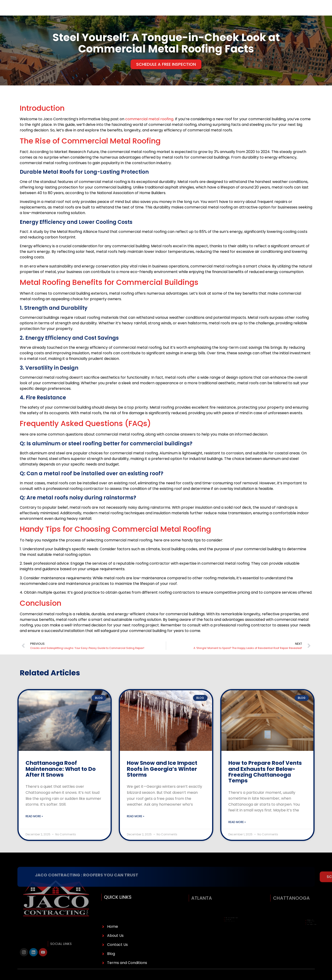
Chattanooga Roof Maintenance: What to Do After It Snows (61, 779)
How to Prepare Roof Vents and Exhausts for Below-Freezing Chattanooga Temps (265, 782)
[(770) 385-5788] (254, 13)
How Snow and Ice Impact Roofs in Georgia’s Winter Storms (162, 779)
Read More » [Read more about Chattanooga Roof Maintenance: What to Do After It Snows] (34, 826)
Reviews (163, 13)
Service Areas (139, 13)
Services (87, 13)
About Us (61, 13)
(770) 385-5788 (272, 13)
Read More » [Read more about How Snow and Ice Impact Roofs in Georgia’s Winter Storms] (136, 826)
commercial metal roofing (149, 129)
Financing (112, 13)
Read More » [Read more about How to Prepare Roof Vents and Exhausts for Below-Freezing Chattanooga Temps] (237, 832)
